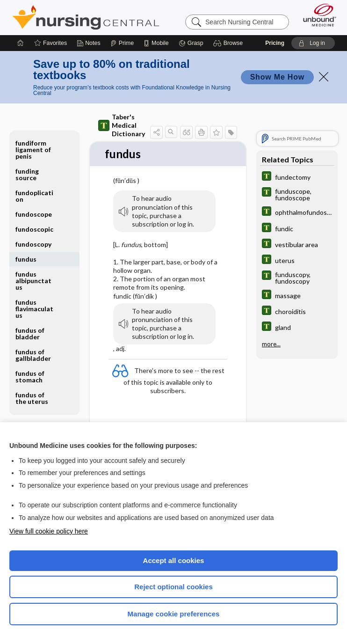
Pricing (275, 43)
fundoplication (34, 196)
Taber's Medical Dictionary (122, 125)
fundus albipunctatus (33, 281)
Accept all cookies (174, 560)
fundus (26, 259)
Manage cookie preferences (174, 614)
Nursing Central (86, 17)
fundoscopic (34, 229)
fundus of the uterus (32, 398)
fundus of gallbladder (33, 355)
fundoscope (34, 214)
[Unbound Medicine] (317, 15)
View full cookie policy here (49, 531)
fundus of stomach (30, 377)
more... (271, 344)
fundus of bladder (30, 333)
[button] (229, 43)
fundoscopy (33, 244)
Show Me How (277, 77)
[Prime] (122, 43)
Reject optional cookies (173, 587)
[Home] (21, 43)
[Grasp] (191, 43)
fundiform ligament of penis (33, 150)
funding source (27, 174)
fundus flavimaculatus (34, 309)
